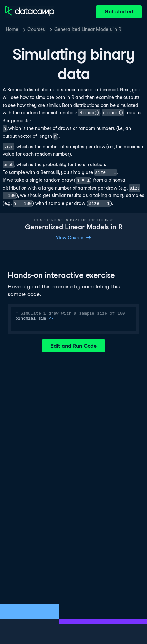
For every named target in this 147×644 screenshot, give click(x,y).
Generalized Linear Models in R (88, 29)
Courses (36, 29)
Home (12, 29)
